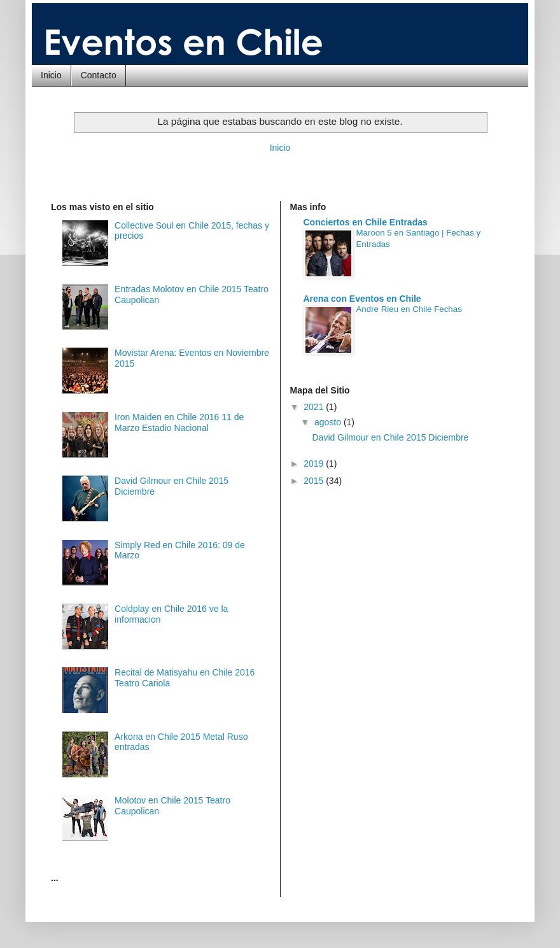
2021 (315, 407)
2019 (315, 463)
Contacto (99, 75)
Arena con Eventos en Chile (362, 299)
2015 (315, 481)
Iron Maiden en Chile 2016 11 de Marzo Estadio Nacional (179, 422)
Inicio (51, 75)
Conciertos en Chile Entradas (366, 222)
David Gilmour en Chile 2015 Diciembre (390, 437)
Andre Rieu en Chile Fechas (409, 309)
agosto (329, 422)
